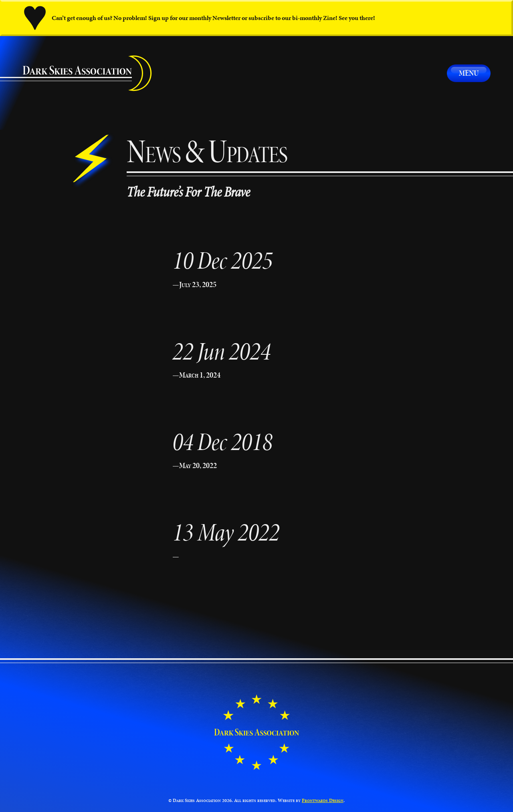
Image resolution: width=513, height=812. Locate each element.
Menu (469, 73)
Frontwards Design (323, 800)
